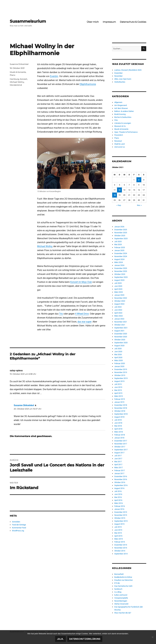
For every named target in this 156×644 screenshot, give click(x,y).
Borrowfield (119, 574)
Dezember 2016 (121, 476)
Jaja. (61, 639)
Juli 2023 (118, 283)
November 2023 (121, 271)
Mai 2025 (118, 244)
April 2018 (118, 429)
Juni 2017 (118, 459)
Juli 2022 (118, 307)
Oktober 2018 (120, 411)
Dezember (118, 73)
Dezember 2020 (121, 334)
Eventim (54, 76)
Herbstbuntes (120, 82)
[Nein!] (152, 637)
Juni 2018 (118, 423)
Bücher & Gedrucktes (123, 117)
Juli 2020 (118, 349)
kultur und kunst (121, 595)
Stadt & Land (119, 144)
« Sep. (119, 205)
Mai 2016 (118, 497)
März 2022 (119, 316)
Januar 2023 (119, 295)
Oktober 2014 (120, 551)
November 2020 (121, 337)
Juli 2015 (118, 527)
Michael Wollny (45, 246)
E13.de (117, 583)
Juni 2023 (118, 286)
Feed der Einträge (19, 525)
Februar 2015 (120, 542)
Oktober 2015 (120, 518)
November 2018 (121, 408)
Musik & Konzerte (18, 72)
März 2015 (119, 539)
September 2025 (121, 239)
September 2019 (121, 378)
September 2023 (121, 277)
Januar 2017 (119, 473)
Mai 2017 (118, 462)
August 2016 (119, 488)
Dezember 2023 (121, 268)
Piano (12, 75)
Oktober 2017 (120, 447)
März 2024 (119, 262)
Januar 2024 (119, 265)
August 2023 (119, 280)
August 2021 (119, 331)
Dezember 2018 (121, 405)
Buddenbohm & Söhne (123, 577)
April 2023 (118, 289)
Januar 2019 (119, 402)
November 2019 (121, 372)
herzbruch (118, 589)
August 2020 (119, 346)
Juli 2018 (118, 420)
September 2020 (121, 343)
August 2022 (119, 304)
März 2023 (119, 292)
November (118, 76)
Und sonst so (120, 147)
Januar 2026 (119, 227)
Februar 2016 (120, 506)
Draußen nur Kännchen (124, 580)
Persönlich (119, 135)
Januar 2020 (119, 366)
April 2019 (118, 393)
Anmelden (16, 522)
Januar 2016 (119, 509)
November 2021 (121, 322)
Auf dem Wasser (121, 108)
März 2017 (119, 467)
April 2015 (118, 536)
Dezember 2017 (121, 441)
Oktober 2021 (120, 325)
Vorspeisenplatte (121, 598)
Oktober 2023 (120, 274)
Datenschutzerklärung (85, 639)
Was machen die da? (123, 613)
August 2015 (119, 524)
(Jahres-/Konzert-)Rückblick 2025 (128, 70)
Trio (61, 314)
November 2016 (121, 479)
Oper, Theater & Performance (126, 132)
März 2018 (119, 432)
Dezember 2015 (121, 512)
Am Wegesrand (121, 105)
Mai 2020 (118, 354)
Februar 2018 (120, 435)
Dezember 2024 (121, 253)
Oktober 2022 (120, 301)
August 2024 (119, 259)
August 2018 (119, 417)
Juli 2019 (118, 384)
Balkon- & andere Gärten (124, 111)
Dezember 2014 (121, 545)
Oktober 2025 (120, 236)
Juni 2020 (118, 352)
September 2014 (121, 554)
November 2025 (121, 233)
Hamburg (14, 79)
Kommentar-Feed (19, 528)
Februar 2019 (120, 399)
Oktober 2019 (120, 375)
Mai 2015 (118, 533)
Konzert (23, 79)
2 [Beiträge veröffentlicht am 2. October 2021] (139, 180)
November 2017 (121, 444)
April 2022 (118, 313)
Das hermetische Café (123, 586)
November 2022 (121, 298)
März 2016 (119, 503)
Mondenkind (16, 85)
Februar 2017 (120, 470)
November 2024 (121, 256)
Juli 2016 (118, 491)
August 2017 (119, 453)
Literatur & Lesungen (123, 123)
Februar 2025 (120, 247)
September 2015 (121, 521)
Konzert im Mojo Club (81, 282)
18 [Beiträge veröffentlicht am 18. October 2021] (115, 195)
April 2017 (118, 465)
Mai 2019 (118, 390)
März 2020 (119, 360)
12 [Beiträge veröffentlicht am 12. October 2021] (119, 190)
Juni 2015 (118, 530)
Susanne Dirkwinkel (19, 64)
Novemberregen (121, 601)
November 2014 (121, 548)
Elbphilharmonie (88, 84)
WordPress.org (18, 531)
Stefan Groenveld (121, 604)
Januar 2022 (119, 319)
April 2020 (118, 357)
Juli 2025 (118, 241)
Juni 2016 (118, 494)
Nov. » (139, 205)
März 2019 (119, 396)
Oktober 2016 (120, 482)
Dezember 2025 (121, 230)
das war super (84, 322)
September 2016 (121, 485)
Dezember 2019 (121, 369)
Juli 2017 (118, 456)
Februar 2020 (120, 363)
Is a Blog (118, 592)
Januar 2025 (119, 250)
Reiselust (118, 141)
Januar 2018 (119, 438)
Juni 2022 (118, 310)
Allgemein (118, 102)
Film (116, 120)
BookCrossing (120, 114)
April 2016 (118, 500)
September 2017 (121, 450)
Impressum (109, 22)
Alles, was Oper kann (123, 79)
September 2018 (121, 414)
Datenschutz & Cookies (133, 22)
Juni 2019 (118, 387)
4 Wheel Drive (82, 314)
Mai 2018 (118, 426)
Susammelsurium (28, 21)
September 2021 (121, 328)
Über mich (93, 22)
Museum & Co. (120, 126)
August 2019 (119, 381)
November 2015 (121, 515)
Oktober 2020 (120, 340)
